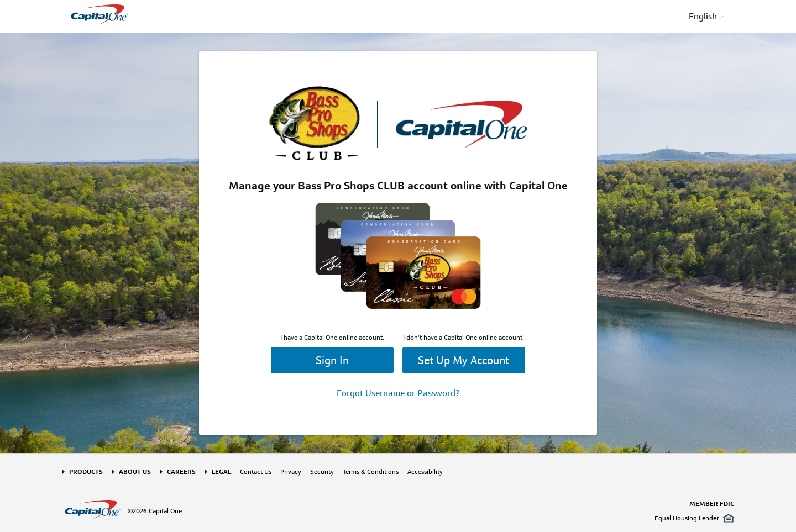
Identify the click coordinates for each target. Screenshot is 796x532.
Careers (181, 472)
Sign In (332, 360)
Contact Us (256, 472)
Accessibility (425, 472)
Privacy (291, 472)
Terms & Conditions (371, 472)
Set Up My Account (464, 360)
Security (322, 472)
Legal (221, 472)
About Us (135, 472)
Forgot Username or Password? (398, 393)
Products (86, 472)
